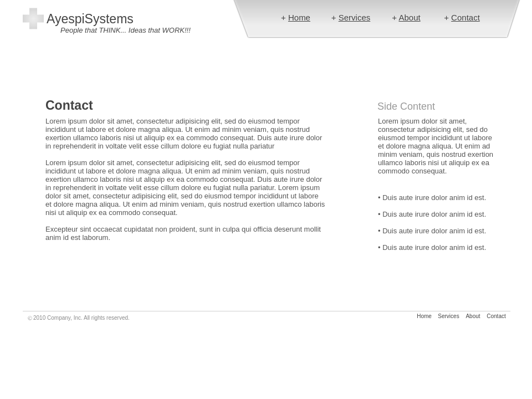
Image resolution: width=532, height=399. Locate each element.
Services (355, 17)
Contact (465, 17)
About (409, 17)
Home (299, 17)
